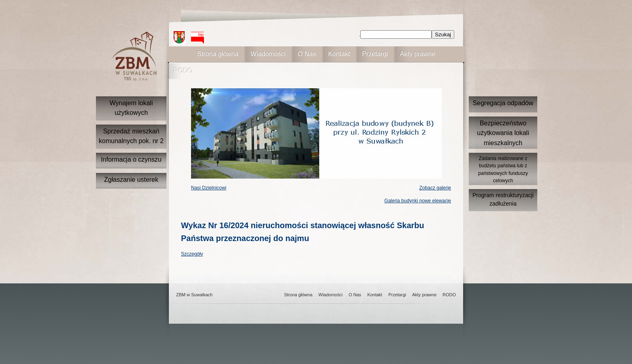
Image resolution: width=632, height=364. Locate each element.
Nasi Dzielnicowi (209, 188)
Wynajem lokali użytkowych (131, 108)
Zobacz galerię (435, 188)
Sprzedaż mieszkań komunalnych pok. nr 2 (131, 136)
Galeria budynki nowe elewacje (418, 201)
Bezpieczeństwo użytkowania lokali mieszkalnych (503, 133)
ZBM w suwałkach (134, 56)
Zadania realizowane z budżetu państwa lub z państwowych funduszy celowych (503, 170)
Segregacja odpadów (503, 103)
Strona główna (218, 54)
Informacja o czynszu (131, 159)
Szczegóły (192, 254)
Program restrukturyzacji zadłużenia (503, 199)
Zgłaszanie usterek (131, 180)
